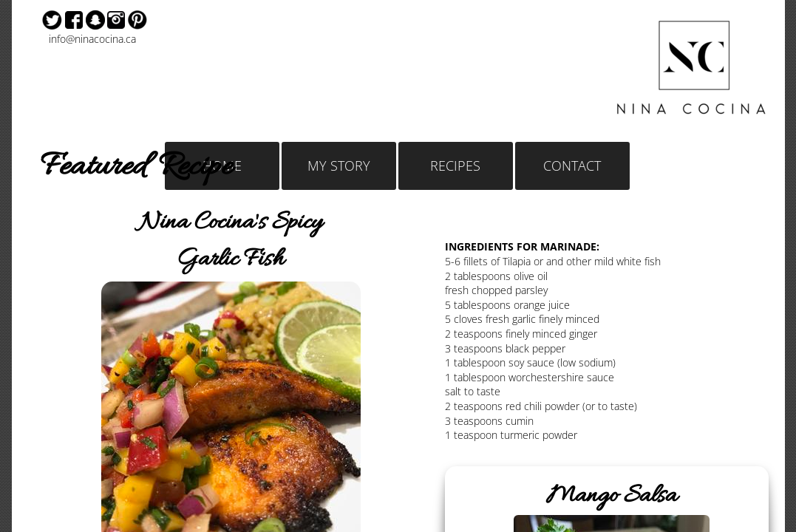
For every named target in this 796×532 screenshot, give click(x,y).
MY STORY (339, 166)
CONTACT (572, 166)
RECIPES (455, 166)
